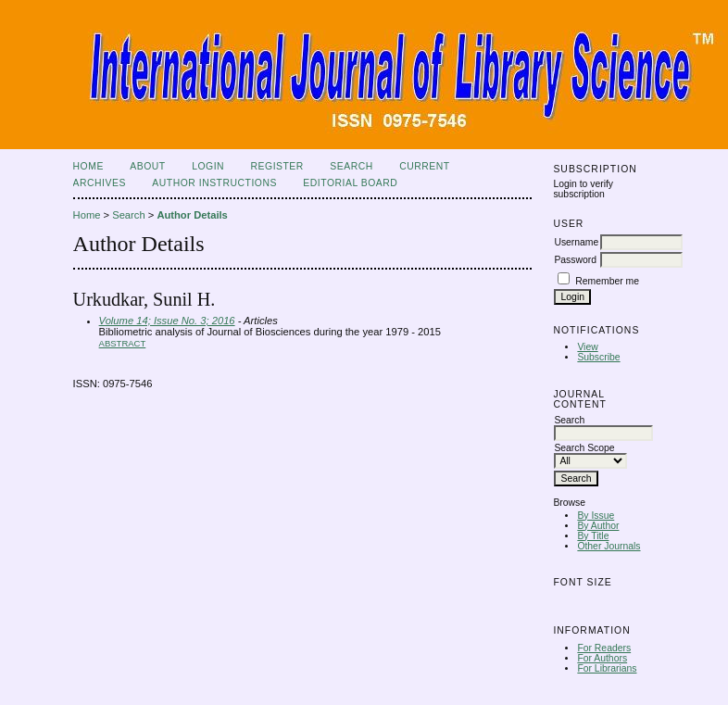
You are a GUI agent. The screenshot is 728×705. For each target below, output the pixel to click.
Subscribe (598, 357)
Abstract (123, 343)
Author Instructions (214, 183)
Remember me (607, 281)
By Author (598, 526)
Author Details (192, 215)
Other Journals (609, 546)
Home (88, 166)
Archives (100, 183)
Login (208, 166)
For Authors (602, 658)
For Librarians (607, 668)
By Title (593, 536)
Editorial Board (350, 183)
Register (277, 166)
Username (576, 242)
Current (424, 166)
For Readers (604, 648)
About (147, 166)
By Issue (596, 516)
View (587, 347)
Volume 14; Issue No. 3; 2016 (167, 321)
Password (575, 260)
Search (351, 166)
